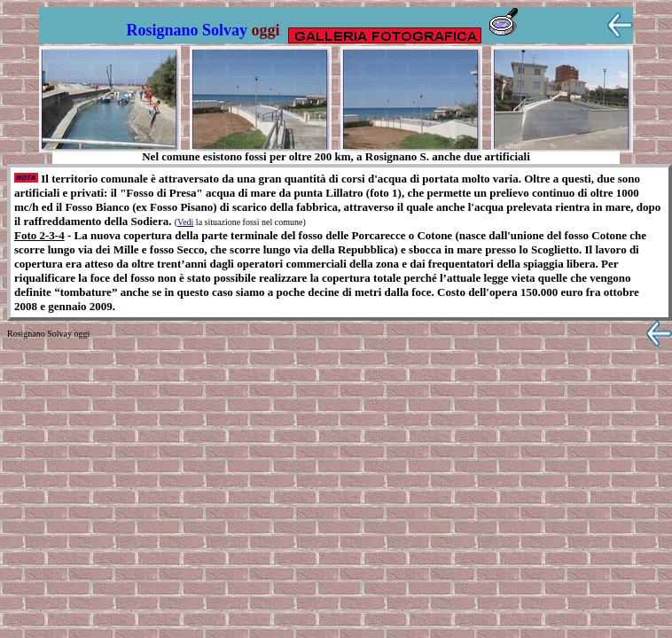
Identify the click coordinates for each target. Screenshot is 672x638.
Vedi (185, 222)
